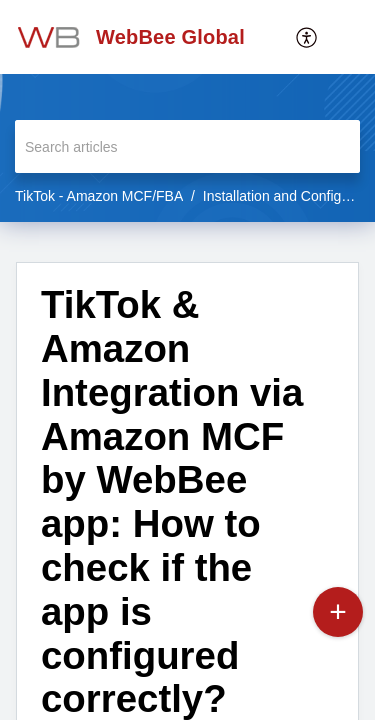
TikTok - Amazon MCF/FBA (99, 196)
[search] (187, 146)
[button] (345, 37)
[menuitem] (307, 37)
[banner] (187, 111)
